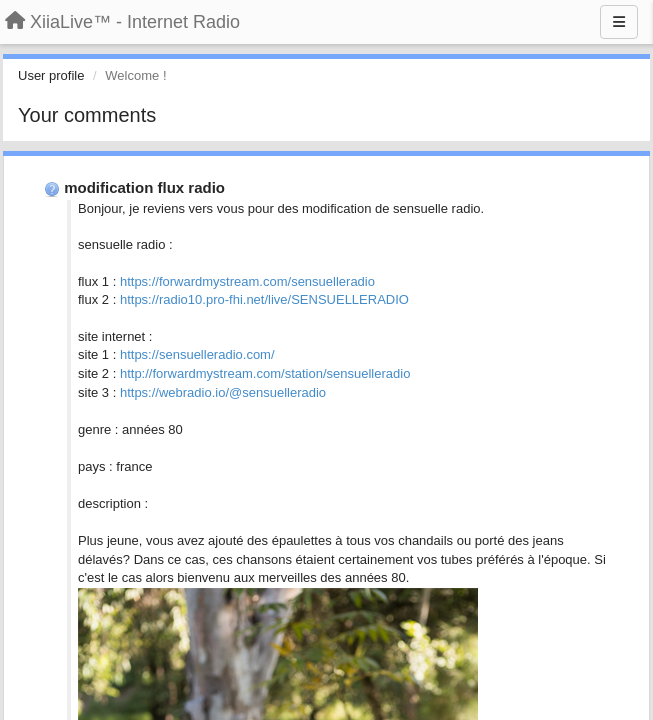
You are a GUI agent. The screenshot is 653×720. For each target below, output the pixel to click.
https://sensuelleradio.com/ (197, 354)
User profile (51, 75)
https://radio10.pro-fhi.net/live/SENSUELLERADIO (264, 299)
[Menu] (619, 22)
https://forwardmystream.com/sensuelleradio (247, 281)
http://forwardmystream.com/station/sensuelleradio (265, 373)
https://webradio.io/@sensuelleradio (223, 392)
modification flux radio (144, 187)
